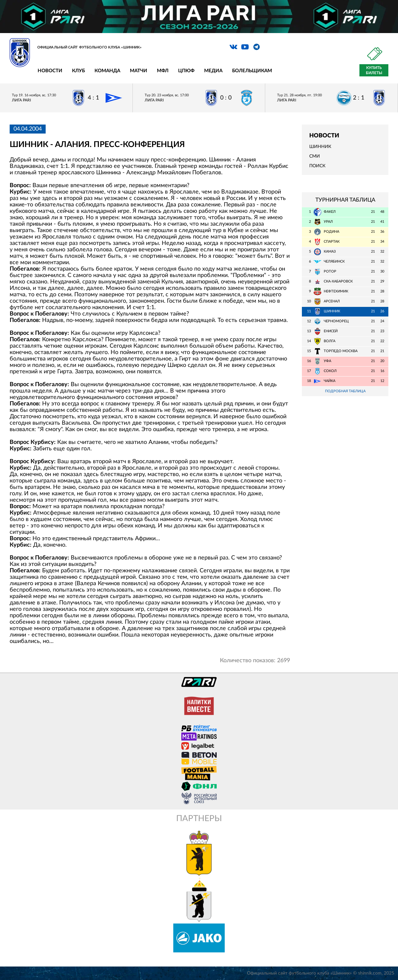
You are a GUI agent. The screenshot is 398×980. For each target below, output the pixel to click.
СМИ (315, 156)
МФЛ (163, 71)
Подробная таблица (345, 391)
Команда (107, 71)
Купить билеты (374, 70)
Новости (50, 71)
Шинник (320, 147)
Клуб (78, 71)
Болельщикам (252, 71)
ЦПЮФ (186, 71)
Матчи (139, 71)
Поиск (317, 166)
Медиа (213, 71)
